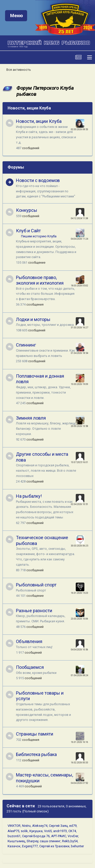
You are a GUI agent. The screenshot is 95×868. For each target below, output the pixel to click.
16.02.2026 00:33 (80, 763)
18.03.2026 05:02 (80, 286)
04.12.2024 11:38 (80, 218)
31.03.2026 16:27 (80, 328)
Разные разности (34, 611)
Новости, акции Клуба (29, 108)
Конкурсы (27, 210)
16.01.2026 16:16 (80, 742)
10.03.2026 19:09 (80, 384)
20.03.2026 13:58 (80, 426)
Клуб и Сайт (28, 231)
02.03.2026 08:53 (80, 129)
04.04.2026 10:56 (80, 650)
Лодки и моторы (33, 319)
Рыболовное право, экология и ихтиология (40, 280)
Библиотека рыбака (36, 754)
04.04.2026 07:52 (80, 783)
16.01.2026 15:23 (80, 593)
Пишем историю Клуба (39, 236)
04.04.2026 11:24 (80, 239)
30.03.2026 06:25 (80, 546)
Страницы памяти (35, 734)
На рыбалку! (29, 496)
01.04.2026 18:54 (80, 353)
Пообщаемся (30, 667)
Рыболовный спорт (36, 585)
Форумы (16, 167)
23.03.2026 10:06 (80, 619)
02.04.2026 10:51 (80, 504)
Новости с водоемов (38, 180)
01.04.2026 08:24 (80, 675)
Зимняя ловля (31, 418)
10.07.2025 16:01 (80, 462)
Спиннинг (26, 345)
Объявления (29, 641)
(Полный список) (35, 811)
